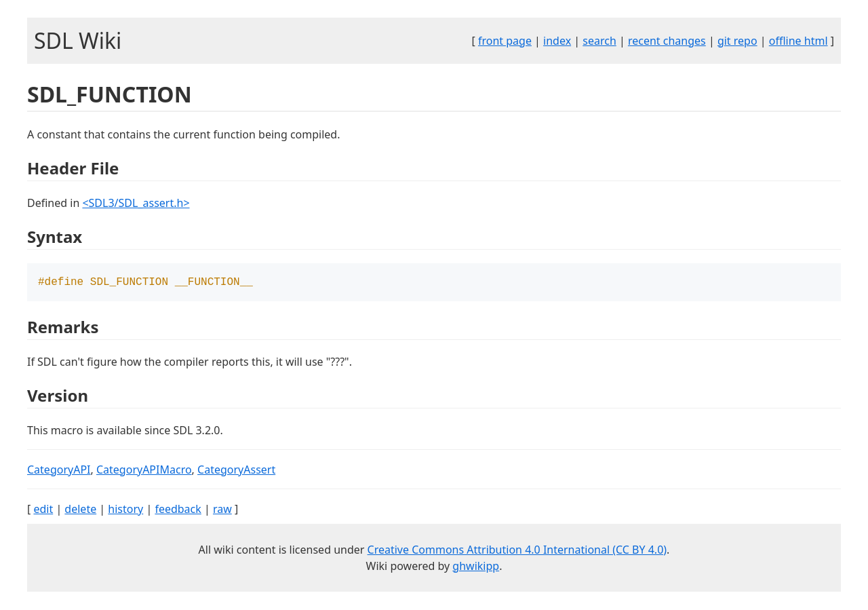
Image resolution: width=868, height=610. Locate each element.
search (599, 41)
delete (80, 510)
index (557, 41)
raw (222, 510)
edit (43, 510)
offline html (798, 41)
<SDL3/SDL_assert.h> (136, 203)
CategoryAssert (236, 471)
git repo (737, 41)
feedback (178, 510)
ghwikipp (476, 567)
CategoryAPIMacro (144, 471)
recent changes (667, 41)
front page (505, 41)
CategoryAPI (59, 471)
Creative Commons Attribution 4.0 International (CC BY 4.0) (517, 551)
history (125, 510)
